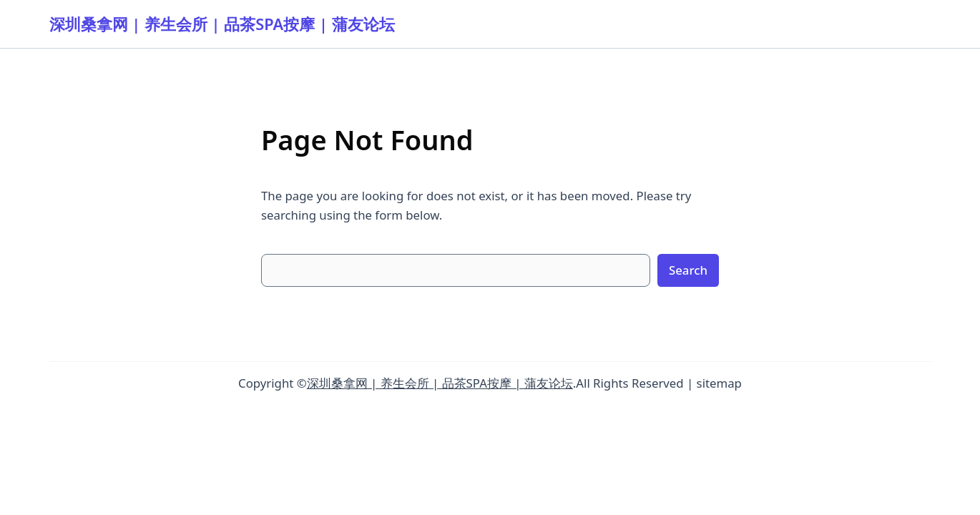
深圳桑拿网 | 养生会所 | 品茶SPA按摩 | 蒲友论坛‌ (222, 24)
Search (688, 270)
